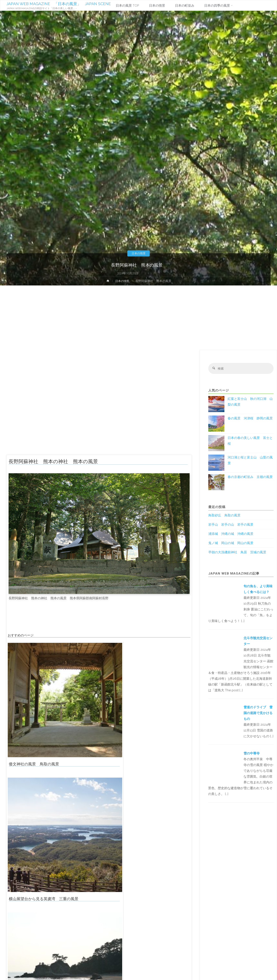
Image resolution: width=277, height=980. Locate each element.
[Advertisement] (138, 318)
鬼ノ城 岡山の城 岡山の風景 (231, 543)
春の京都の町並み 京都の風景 (250, 477)
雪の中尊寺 (252, 754)
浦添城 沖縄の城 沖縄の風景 (231, 534)
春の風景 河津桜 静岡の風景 (250, 419)
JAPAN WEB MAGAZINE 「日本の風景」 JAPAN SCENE (59, 4)
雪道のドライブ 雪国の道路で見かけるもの (258, 713)
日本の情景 (138, 253)
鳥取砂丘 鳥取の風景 (224, 516)
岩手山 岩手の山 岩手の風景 (231, 525)
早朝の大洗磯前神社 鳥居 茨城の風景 (237, 553)
